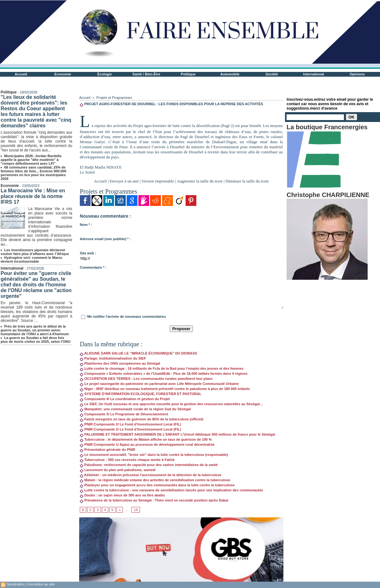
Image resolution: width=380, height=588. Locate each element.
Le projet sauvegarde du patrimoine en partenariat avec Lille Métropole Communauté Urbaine (159, 384)
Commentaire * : (93, 267)
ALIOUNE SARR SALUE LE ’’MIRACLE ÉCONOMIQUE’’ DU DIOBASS (138, 353)
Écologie (104, 74)
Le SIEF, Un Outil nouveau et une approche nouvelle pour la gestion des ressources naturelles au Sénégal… (171, 404)
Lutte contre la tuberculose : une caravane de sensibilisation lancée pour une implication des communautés (171, 490)
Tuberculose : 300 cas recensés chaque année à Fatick (127, 460)
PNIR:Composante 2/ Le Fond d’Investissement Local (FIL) (130, 424)
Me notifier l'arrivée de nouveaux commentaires (126, 316)
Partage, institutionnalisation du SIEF (113, 358)
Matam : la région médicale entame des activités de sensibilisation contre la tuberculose (155, 480)
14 (136, 510)
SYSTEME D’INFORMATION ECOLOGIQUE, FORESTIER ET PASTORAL (141, 394)
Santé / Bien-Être (146, 74)
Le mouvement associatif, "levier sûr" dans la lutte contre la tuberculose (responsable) (154, 455)
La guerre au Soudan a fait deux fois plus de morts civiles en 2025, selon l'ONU (35, 340)
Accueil (21, 74)
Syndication (16, 584)
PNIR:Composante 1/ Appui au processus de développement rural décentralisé (147, 444)
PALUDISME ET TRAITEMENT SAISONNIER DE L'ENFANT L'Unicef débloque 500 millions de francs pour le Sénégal (177, 434)
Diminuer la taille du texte (247, 181)
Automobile (230, 74)
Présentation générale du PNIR (108, 450)
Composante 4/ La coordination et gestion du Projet (125, 399)
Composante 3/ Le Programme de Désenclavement (124, 414)
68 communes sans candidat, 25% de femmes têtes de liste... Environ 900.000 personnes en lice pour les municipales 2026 (33, 173)
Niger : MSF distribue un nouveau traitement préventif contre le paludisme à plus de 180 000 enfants (165, 389)
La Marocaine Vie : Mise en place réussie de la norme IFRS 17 (33, 196)
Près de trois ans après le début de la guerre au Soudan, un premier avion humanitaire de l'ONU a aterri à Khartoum (35, 330)
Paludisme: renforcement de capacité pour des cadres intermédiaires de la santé (149, 465)
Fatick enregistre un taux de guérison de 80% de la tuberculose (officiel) (142, 419)
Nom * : (86, 225)
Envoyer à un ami (124, 181)
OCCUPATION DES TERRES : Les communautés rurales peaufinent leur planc (146, 379)
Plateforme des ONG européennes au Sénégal (120, 363)
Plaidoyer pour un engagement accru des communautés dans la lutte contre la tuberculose (157, 485)
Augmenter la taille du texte (200, 181)
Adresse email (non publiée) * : (105, 239)
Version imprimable (158, 181)
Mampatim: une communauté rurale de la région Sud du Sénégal (135, 409)
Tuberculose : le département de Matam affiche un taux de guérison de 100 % (146, 439)
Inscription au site (41, 584)
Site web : (88, 253)
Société (272, 74)
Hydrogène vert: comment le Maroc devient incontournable (32, 259)
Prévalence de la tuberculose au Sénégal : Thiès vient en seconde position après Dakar (154, 500)
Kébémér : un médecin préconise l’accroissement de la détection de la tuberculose (151, 475)
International (313, 74)
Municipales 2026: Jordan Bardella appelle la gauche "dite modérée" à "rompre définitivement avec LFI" (31, 160)
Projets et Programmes (114, 98)
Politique (188, 74)
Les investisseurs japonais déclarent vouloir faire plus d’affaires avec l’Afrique (35, 252)
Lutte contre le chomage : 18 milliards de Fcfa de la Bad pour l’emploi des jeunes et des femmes (162, 368)
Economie (63, 74)
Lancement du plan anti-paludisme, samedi (118, 470)
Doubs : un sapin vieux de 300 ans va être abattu (122, 495)
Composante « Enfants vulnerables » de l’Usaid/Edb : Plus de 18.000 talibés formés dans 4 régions (164, 374)
